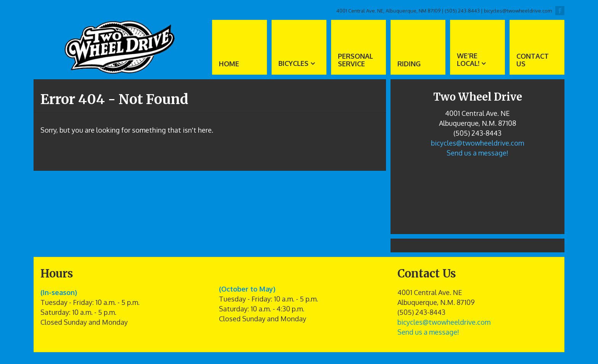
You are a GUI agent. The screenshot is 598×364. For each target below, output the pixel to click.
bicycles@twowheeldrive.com (518, 11)
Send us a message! (477, 153)
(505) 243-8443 (462, 11)
